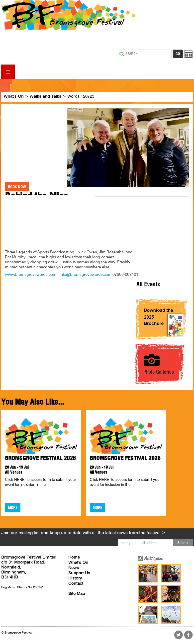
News (74, 568)
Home (74, 557)
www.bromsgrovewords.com (31, 275)
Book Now (17, 187)
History (75, 578)
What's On (14, 97)
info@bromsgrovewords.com (86, 275)
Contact (76, 584)
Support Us (79, 573)
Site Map (77, 594)
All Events (148, 285)
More (13, 508)
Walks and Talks (46, 97)
